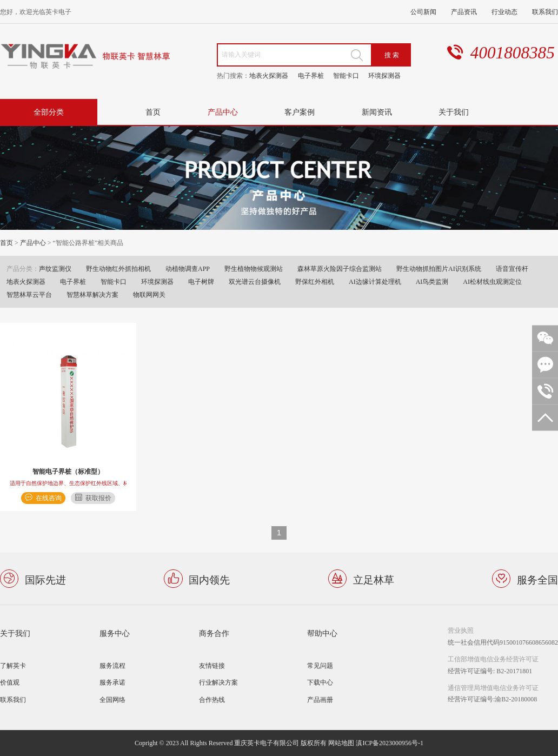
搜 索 (392, 55)
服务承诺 (112, 682)
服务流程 (112, 665)
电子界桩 (311, 75)
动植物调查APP (188, 268)
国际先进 (45, 579)
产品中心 (223, 112)
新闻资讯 (377, 112)
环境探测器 (384, 75)
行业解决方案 (218, 682)
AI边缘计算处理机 (375, 281)
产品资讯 (464, 12)
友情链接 (212, 665)
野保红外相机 (315, 281)
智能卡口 (346, 75)
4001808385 (513, 53)
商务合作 (214, 633)
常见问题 (320, 665)
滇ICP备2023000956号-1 (390, 743)
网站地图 (341, 743)
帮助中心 (322, 633)
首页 (153, 112)
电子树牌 (201, 281)
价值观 (10, 682)
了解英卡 (13, 665)
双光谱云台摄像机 (255, 281)
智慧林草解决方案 (92, 294)
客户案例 (300, 112)
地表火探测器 (269, 75)
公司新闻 (423, 12)
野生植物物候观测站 (254, 268)
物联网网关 (149, 294)
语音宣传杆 (512, 268)
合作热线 (212, 699)
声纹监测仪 (55, 268)
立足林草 (374, 579)
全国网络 (112, 699)
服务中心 (115, 633)
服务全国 (537, 579)
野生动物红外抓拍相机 (118, 268)
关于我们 (454, 112)
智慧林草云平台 (29, 294)
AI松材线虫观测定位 (492, 281)
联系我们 (545, 12)
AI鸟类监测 (432, 281)
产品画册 (320, 699)
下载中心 (320, 682)
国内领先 (209, 579)
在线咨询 (49, 498)
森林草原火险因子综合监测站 (340, 268)
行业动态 (504, 12)
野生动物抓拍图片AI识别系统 (439, 268)
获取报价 (98, 498)
